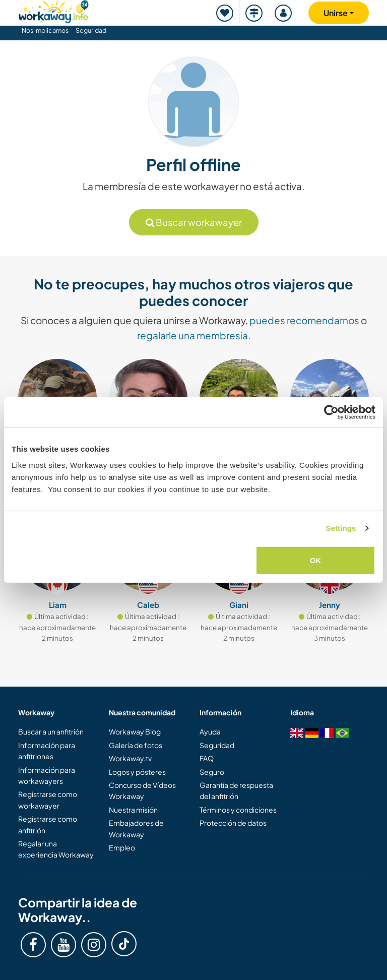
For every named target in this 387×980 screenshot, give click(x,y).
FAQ (207, 758)
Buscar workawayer (194, 222)
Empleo (122, 847)
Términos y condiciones (238, 810)
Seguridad (91, 30)
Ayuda (210, 731)
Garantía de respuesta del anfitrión (236, 790)
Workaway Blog (135, 731)
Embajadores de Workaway (136, 828)
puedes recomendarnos (304, 320)
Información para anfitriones (47, 751)
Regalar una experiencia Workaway (56, 849)
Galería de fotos (136, 745)
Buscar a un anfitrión (51, 731)
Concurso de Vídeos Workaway (142, 790)
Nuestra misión (133, 810)
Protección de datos (233, 823)
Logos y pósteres (137, 772)
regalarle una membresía (192, 335)
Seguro (212, 772)
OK (316, 560)
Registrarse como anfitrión (48, 824)
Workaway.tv (130, 758)
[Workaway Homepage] (53, 10)
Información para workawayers (47, 775)
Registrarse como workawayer (48, 800)
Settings (341, 528)
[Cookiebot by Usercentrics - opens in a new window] (331, 412)
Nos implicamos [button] (45, 30)
